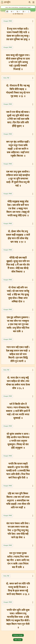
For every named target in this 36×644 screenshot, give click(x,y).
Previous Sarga (18, 635)
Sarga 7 (29, 7)
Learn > (7, 7)
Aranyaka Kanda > (23, 7)
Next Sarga (18, 640)
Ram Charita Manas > (14, 7)
